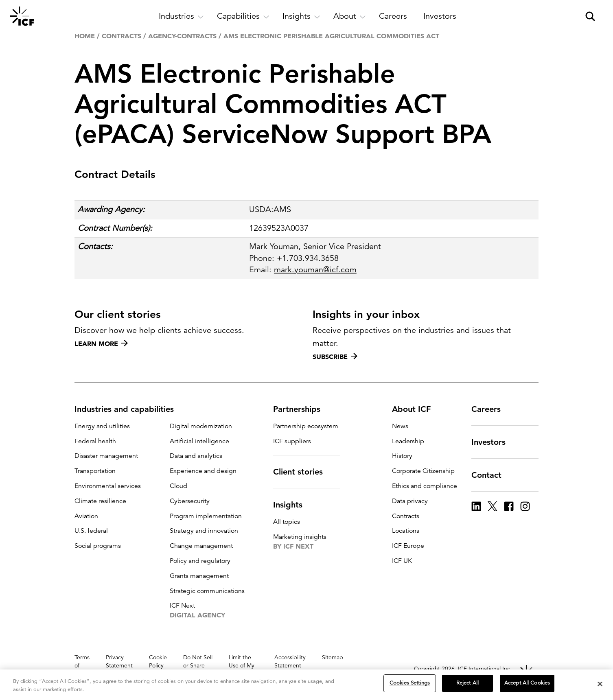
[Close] (600, 684)
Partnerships (302, 409)
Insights (293, 505)
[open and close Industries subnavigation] (181, 16)
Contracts (122, 36)
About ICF (416, 409)
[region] (306, 685)
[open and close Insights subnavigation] (301, 16)
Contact (491, 475)
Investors (493, 442)
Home (85, 36)
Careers (491, 409)
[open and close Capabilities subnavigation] (243, 16)
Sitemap (333, 657)
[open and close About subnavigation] (350, 16)
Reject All (467, 683)
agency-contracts (182, 36)
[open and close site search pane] (590, 16)
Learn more (101, 343)
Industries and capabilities (129, 409)
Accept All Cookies (527, 683)
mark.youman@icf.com (315, 270)
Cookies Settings (410, 683)
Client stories (303, 472)
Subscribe (335, 357)
